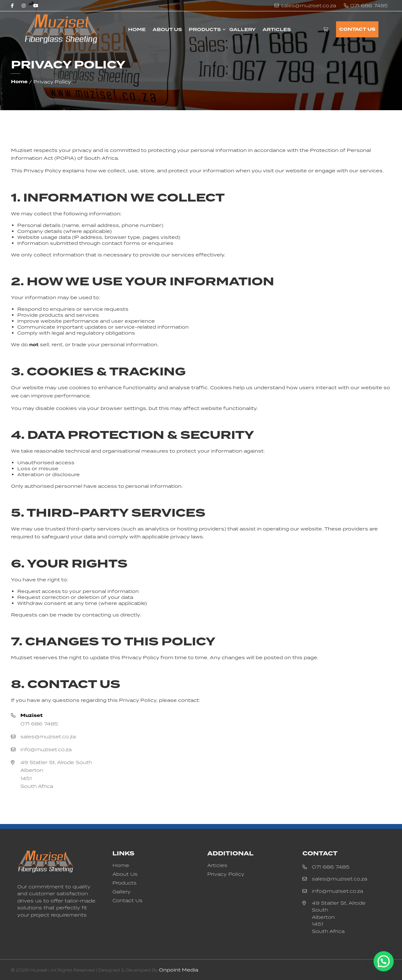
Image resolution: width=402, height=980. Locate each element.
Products (205, 30)
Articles (277, 30)
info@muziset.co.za (46, 749)
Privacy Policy (226, 874)
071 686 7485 (369, 5)
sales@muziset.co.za (308, 5)
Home (137, 30)
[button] (386, 969)
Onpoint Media (179, 970)
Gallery (242, 30)
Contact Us (357, 29)
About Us (167, 30)
